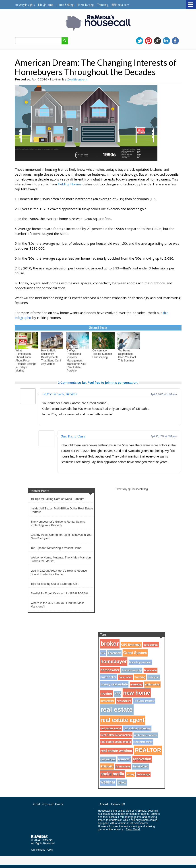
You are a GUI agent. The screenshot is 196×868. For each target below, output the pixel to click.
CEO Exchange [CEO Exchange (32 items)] (131, 645)
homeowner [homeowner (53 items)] (110, 670)
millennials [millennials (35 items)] (152, 684)
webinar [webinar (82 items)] (108, 782)
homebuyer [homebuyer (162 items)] (114, 662)
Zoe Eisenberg (77, 79)
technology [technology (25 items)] (143, 774)
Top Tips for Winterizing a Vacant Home (56, 548)
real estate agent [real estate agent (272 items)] (123, 720)
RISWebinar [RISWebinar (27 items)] (123, 767)
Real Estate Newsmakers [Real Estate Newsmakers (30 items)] (116, 735)
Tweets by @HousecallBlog (131, 489)
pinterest (149, 41)
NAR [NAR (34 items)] (118, 694)
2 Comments (67, 383)
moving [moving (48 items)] (106, 694)
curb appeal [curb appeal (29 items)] (151, 645)
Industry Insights (25, 5)
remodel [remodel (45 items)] (124, 759)
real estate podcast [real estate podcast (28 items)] (146, 735)
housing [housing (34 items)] (140, 677)
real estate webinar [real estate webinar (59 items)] (117, 751)
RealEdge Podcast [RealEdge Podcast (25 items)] (144, 701)
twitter (140, 41)
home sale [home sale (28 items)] (151, 670)
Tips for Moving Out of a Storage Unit (55, 584)
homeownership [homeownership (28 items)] (132, 670)
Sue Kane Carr (73, 436)
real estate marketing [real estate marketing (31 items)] (137, 728)
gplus (157, 41)
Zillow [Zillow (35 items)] (122, 783)
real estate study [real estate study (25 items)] (143, 742)
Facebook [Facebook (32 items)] (114, 653)
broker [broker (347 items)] (110, 644)
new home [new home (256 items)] (137, 693)
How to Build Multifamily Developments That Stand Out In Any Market (52, 357)
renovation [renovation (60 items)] (142, 759)
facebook (175, 41)
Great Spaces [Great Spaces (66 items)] (135, 653)
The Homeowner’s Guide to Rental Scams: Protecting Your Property (58, 523)
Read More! (133, 829)
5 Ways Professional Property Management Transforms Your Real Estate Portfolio (77, 361)
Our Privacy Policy (42, 850)
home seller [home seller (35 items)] (108, 677)
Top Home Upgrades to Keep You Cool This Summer (127, 356)
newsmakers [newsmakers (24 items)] (124, 701)
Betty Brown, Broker (60, 394)
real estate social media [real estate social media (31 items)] (116, 742)
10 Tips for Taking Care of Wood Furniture (58, 499)
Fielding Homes (70, 184)
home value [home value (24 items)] (125, 677)
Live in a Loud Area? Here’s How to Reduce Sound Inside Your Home (59, 572)
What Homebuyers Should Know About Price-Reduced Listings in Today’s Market (26, 361)
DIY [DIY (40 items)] (103, 653)
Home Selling (65, 5)
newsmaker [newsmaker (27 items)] (107, 701)
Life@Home (46, 5)
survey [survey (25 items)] (131, 774)
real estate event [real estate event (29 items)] (111, 728)
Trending (103, 5)
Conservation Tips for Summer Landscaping (102, 354)
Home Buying (85, 5)
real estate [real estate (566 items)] (117, 709)
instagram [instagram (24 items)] (154, 677)
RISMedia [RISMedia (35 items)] (107, 766)
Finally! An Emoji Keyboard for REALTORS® (59, 593)
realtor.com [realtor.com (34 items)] (108, 759)
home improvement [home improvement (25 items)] (140, 662)
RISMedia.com (120, 5)
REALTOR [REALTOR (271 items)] (148, 750)
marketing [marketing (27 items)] (136, 685)
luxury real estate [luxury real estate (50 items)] (114, 684)
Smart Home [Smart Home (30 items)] (140, 767)
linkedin (166, 41)
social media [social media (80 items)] (112, 774)
